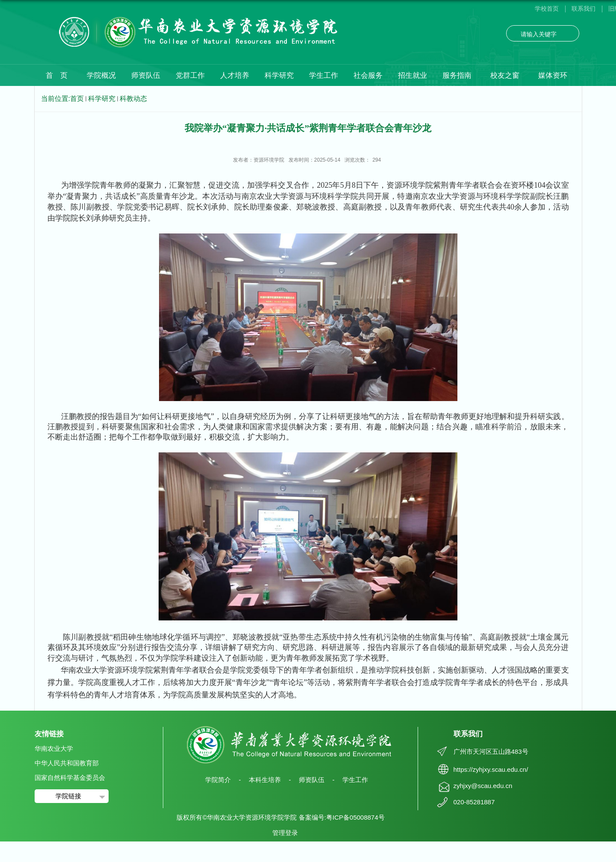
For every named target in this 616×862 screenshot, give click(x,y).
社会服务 (368, 75)
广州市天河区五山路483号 (491, 751)
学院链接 (68, 796)
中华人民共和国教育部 (67, 763)
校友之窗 (505, 75)
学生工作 (324, 75)
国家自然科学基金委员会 (70, 778)
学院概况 (101, 75)
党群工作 (190, 75)
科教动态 (133, 99)
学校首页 (547, 9)
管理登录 (285, 833)
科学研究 (279, 75)
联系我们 (584, 9)
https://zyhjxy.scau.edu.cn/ (491, 769)
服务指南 (457, 75)
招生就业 (413, 75)
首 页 (57, 75)
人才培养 (235, 75)
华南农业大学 (54, 748)
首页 (77, 99)
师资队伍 (146, 75)
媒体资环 (553, 75)
